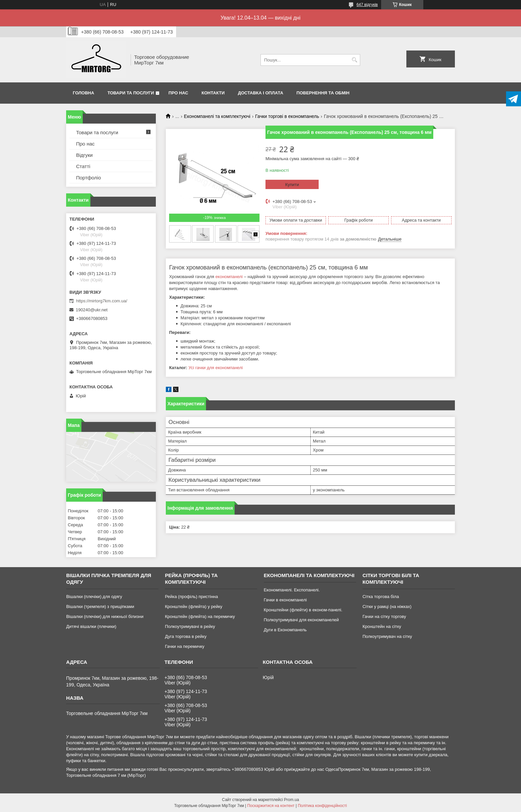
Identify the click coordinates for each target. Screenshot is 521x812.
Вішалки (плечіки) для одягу (94, 597)
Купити (292, 185)
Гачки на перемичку (185, 646)
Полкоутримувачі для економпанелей (301, 620)
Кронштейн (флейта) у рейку (194, 607)
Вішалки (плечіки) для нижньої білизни (105, 616)
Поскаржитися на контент (271, 806)
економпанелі (229, 277)
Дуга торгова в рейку (186, 636)
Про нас (178, 93)
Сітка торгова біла (381, 597)
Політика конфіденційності (322, 806)
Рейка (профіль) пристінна (191, 597)
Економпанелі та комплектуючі (217, 116)
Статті (83, 166)
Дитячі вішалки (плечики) (91, 626)
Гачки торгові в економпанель (287, 116)
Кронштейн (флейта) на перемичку (200, 616)
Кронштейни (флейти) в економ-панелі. (303, 610)
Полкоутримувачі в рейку (190, 626)
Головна (83, 93)
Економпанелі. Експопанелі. (292, 590)
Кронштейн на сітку (382, 626)
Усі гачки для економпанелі (215, 368)
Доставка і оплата (260, 93)
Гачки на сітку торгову (384, 616)
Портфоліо (89, 178)
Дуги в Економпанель (285, 630)
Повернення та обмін (323, 93)
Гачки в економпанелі (285, 600)
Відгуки (84, 155)
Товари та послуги (131, 93)
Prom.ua (292, 800)
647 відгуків (367, 5)
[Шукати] (354, 60)
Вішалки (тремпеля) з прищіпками (100, 607)
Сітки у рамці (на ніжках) (387, 607)
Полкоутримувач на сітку (387, 636)
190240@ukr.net (92, 310)
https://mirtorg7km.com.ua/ (102, 301)
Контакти (213, 93)
